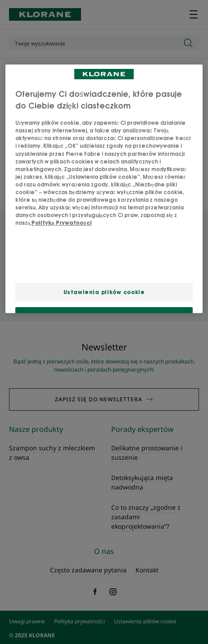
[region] (104, 189)
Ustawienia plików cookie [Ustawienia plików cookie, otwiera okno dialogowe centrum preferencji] (104, 292)
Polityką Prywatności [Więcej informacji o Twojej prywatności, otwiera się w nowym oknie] (62, 223)
